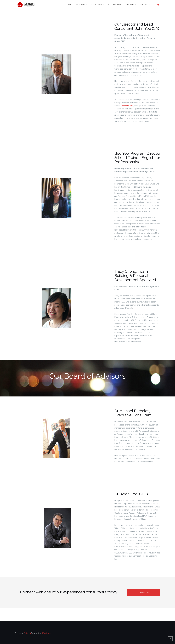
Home (69, 5)
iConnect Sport (127, 106)
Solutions (80, 5)
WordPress (47, 633)
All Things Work (115, 5)
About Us (129, 5)
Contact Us (145, 5)
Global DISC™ (96, 5)
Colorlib (27, 633)
